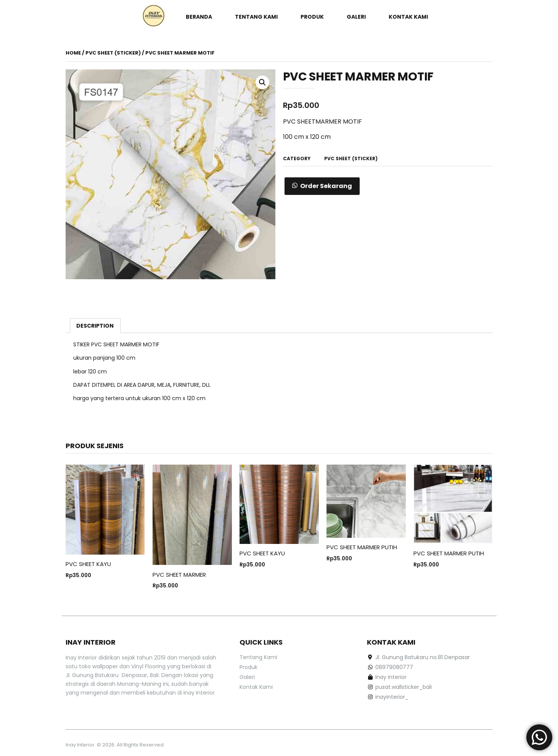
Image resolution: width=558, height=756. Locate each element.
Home (73, 53)
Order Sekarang (326, 186)
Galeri (356, 17)
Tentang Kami (256, 17)
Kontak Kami (408, 17)
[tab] (95, 325)
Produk (312, 17)
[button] (322, 186)
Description (95, 326)
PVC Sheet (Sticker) (113, 53)
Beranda (199, 17)
